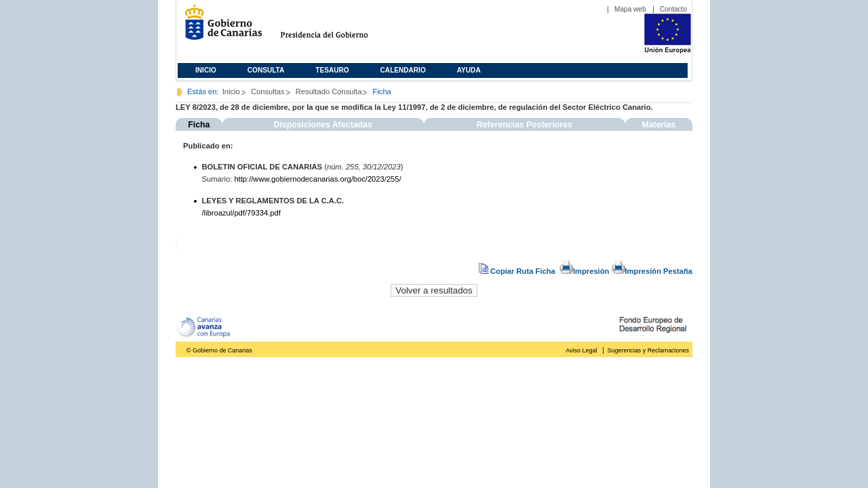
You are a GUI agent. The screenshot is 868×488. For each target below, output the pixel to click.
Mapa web (630, 9)
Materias (658, 125)
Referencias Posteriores (525, 125)
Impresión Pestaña (652, 271)
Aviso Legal (581, 350)
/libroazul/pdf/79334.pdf (241, 213)
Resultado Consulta (329, 91)
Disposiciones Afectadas (323, 125)
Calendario (403, 70)
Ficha (199, 125)
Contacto (673, 9)
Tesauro (332, 70)
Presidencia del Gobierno (337, 27)
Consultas (268, 91)
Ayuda (469, 70)
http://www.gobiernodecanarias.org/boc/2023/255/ (317, 179)
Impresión (584, 271)
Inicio (206, 70)
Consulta (266, 70)
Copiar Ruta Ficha (518, 271)
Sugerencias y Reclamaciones (648, 350)
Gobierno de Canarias (219, 27)
